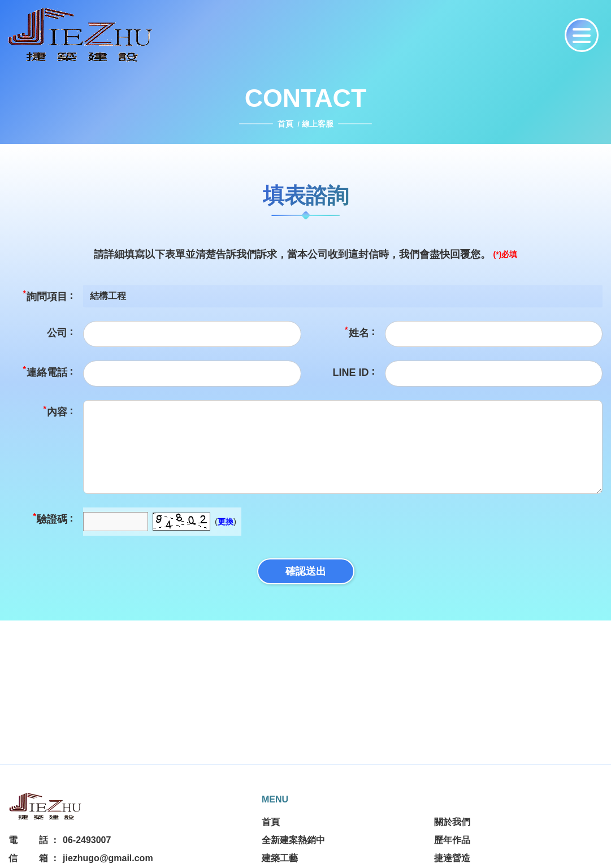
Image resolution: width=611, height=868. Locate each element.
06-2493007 (87, 840)
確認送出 (306, 571)
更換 (226, 522)
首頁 (287, 124)
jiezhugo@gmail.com (108, 858)
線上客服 (318, 124)
